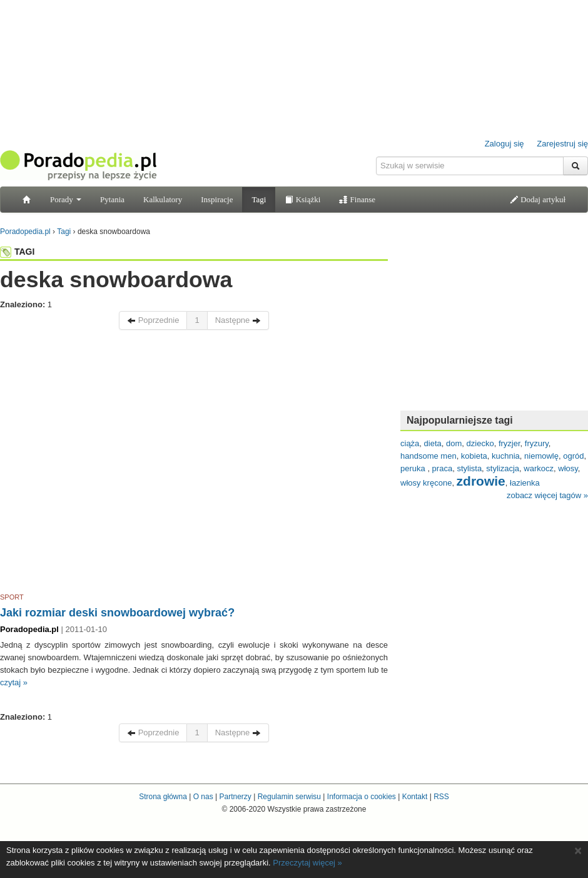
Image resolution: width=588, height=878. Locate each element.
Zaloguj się (504, 144)
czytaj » (14, 682)
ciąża (410, 443)
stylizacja (503, 468)
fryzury (537, 443)
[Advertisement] (117, 463)
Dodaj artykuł (538, 199)
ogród (573, 456)
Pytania (112, 199)
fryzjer (509, 443)
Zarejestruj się (562, 144)
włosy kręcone (426, 483)
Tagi (259, 199)
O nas (203, 797)
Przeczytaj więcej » (307, 863)
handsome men (428, 456)
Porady (66, 199)
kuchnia (506, 456)
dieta (433, 443)
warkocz (539, 468)
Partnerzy (235, 797)
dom (454, 443)
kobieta (474, 456)
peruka (414, 468)
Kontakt (415, 797)
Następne (238, 320)
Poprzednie (153, 320)
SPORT (12, 597)
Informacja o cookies (362, 797)
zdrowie (481, 481)
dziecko (480, 443)
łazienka (525, 483)
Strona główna (163, 797)
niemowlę (541, 456)
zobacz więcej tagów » (547, 495)
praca (443, 468)
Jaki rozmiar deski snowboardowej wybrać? (117, 613)
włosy (568, 468)
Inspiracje (217, 199)
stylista (469, 468)
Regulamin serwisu (289, 797)
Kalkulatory (163, 199)
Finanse (357, 199)
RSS (441, 797)
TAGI (17, 252)
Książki (302, 199)
